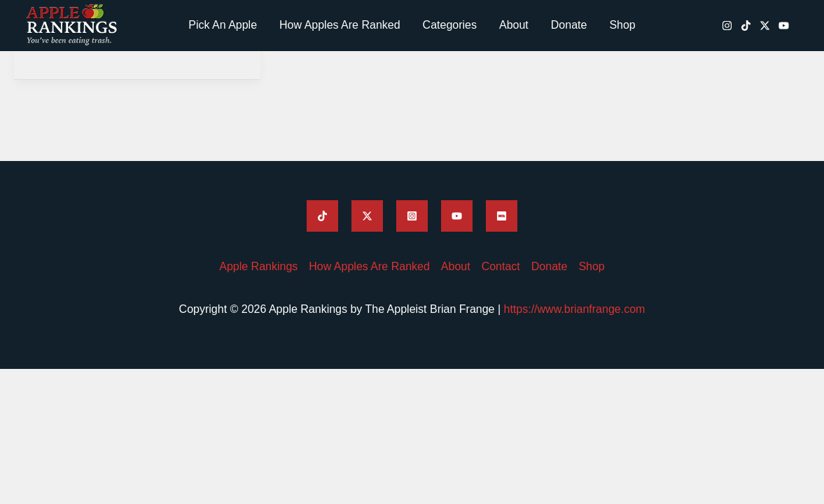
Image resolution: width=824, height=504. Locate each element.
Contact (501, 266)
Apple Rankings (258, 266)
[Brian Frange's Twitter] (367, 216)
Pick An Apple (223, 25)
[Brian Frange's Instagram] (727, 26)
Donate (569, 25)
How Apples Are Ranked (340, 25)
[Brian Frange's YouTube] (784, 26)
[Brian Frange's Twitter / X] (765, 26)
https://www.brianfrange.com (575, 309)
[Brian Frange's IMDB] (502, 216)
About (514, 25)
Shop (622, 25)
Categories (450, 25)
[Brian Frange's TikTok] (746, 26)
